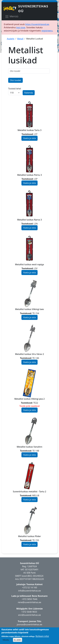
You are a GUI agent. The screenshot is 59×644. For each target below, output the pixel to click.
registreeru (47, 31)
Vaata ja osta (29, 138)
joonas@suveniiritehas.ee (29, 624)
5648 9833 (32, 612)
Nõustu (6, 640)
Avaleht (11, 39)
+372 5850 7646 (29, 599)
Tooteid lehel (15, 89)
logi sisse (21, 27)
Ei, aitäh (18, 640)
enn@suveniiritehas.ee (29, 615)
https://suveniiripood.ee (37, 24)
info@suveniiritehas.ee (30, 591)
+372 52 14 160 (29, 587)
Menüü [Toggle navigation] (12, 17)
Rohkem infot (42, 636)
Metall (20, 39)
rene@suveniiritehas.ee (29, 602)
